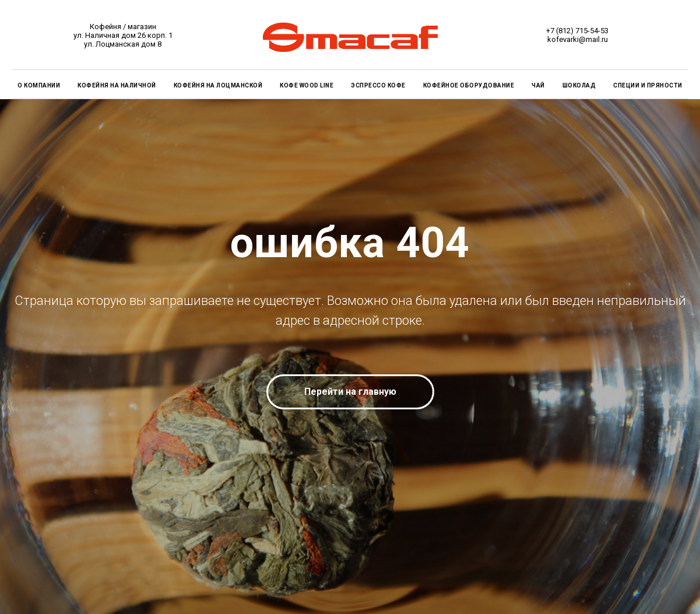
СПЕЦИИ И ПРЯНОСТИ (648, 85)
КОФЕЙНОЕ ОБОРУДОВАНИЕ (469, 85)
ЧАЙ (538, 85)
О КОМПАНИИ (39, 85)
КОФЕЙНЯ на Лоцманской (218, 85)
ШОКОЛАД (579, 85)
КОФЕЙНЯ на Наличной (117, 85)
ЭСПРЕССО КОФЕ (378, 85)
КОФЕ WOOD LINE (307, 85)
